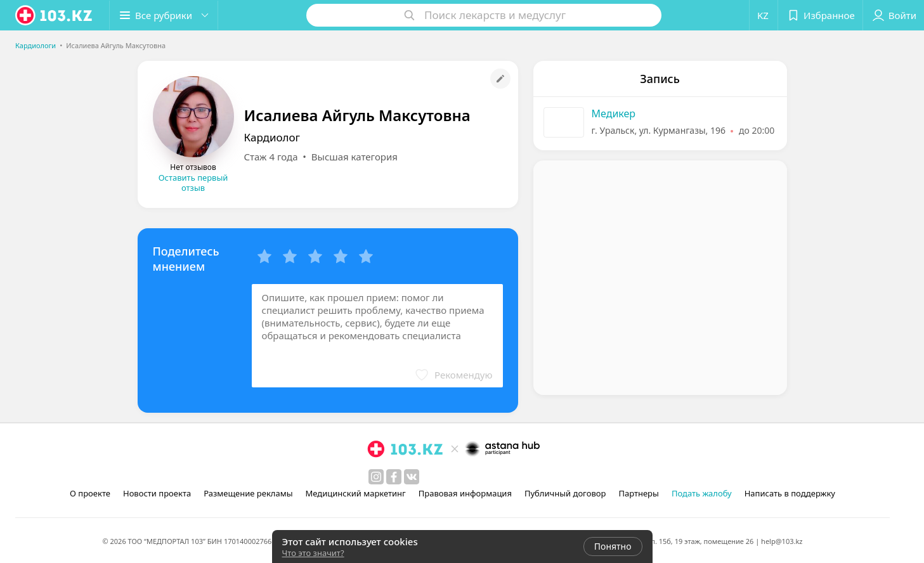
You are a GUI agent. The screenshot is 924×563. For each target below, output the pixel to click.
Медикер (614, 113)
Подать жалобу (702, 493)
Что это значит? (313, 553)
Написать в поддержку (790, 493)
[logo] (55, 15)
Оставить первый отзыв (193, 183)
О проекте (90, 493)
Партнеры (639, 493)
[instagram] (376, 477)
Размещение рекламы (248, 493)
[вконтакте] (412, 477)
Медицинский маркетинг (356, 493)
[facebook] (394, 477)
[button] (164, 15)
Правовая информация (465, 493)
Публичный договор (565, 493)
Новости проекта (157, 493)
